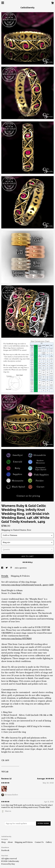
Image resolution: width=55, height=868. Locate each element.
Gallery (49, 842)
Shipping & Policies (20, 576)
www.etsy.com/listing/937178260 (16, 639)
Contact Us (39, 842)
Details (5, 576)
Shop (4, 842)
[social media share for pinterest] (11, 568)
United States (20, 530)
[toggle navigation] (3, 3)
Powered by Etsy (8, 864)
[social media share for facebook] (2, 568)
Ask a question (21, 568)
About (10, 842)
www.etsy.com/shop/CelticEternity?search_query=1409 (27, 585)
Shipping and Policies (24, 842)
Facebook (5, 850)
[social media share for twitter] (7, 568)
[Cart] (52, 3)
